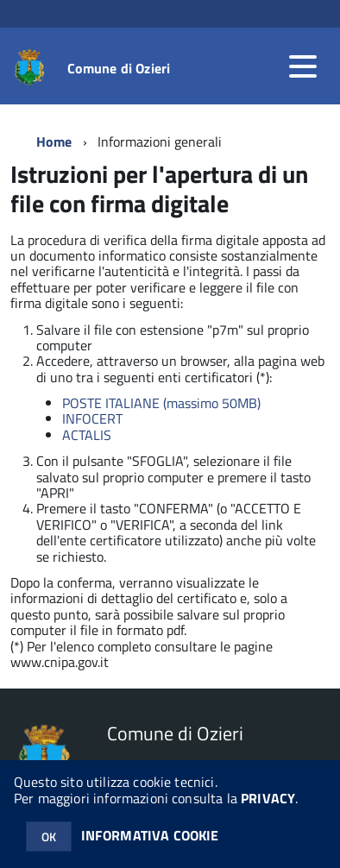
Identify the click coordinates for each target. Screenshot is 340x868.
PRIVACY (268, 798)
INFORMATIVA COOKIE (150, 835)
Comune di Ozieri (119, 68)
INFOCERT (92, 418)
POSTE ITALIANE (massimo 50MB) (161, 403)
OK (49, 837)
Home (54, 142)
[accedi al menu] (303, 66)
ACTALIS (87, 435)
